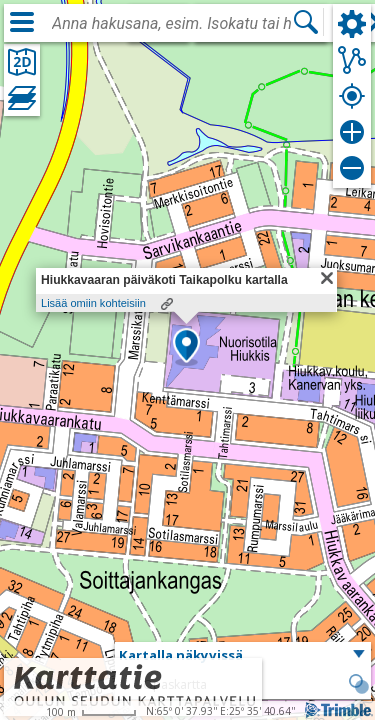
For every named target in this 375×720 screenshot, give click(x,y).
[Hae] (306, 22)
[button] (186, 347)
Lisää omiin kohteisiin (93, 303)
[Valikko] (22, 22)
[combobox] (172, 24)
